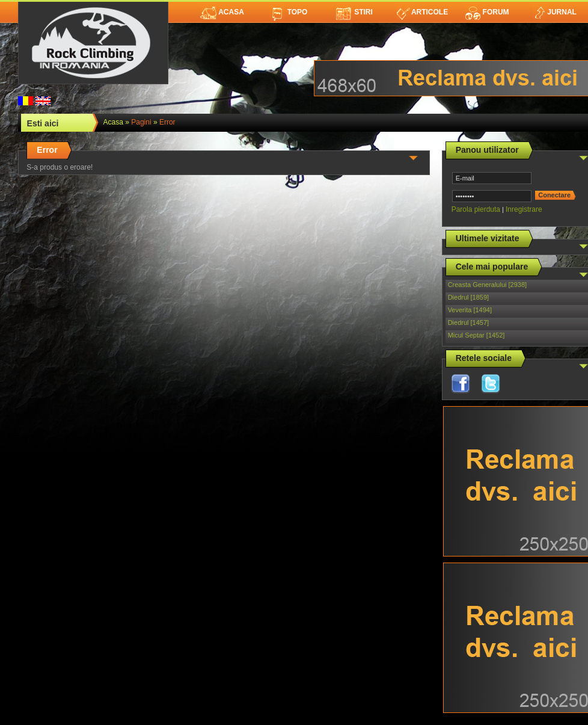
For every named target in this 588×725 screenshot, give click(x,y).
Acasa (222, 12)
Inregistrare (524, 209)
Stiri (354, 12)
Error (167, 122)
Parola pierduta (476, 209)
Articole (422, 12)
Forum (487, 12)
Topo (289, 12)
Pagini (141, 122)
